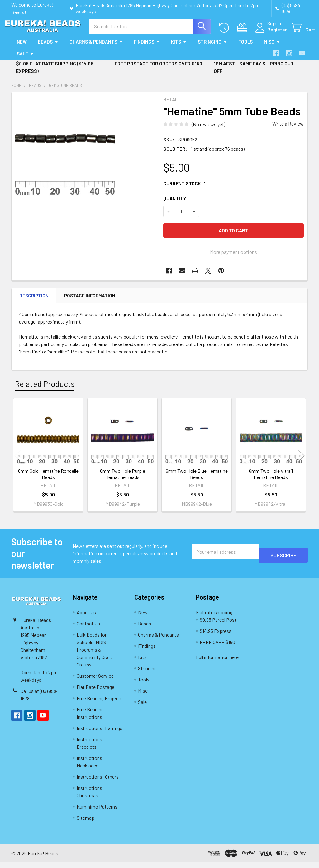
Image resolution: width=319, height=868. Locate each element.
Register (270, 33)
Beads (48, 47)
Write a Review (288, 129)
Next (302, 461)
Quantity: (176, 204)
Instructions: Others (98, 782)
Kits (179, 47)
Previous (17, 461)
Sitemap (86, 823)
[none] (65, 152)
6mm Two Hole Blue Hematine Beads (197, 479)
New (22, 47)
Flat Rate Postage (95, 693)
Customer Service (95, 681)
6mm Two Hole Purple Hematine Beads (123, 479)
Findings (147, 47)
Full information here (217, 663)
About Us (86, 618)
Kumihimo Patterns (97, 812)
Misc (272, 47)
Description (34, 301)
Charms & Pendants (96, 47)
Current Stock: (184, 189)
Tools (245, 47)
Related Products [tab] (45, 389)
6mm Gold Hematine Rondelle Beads (48, 479)
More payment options (233, 257)
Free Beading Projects (100, 704)
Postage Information (90, 301)
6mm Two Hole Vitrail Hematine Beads (271, 479)
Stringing (212, 47)
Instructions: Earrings (100, 734)
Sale (25, 59)
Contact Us (88, 629)
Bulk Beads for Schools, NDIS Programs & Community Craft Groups (94, 655)
